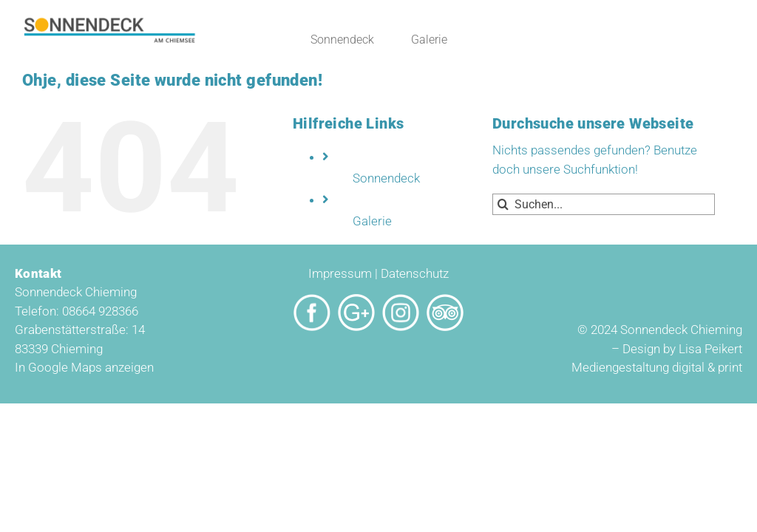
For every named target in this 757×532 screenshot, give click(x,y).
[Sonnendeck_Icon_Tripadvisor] (445, 300)
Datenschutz (415, 273)
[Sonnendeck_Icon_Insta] (401, 300)
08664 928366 (100, 311)
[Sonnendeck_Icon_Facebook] (312, 300)
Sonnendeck (386, 178)
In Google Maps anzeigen (84, 367)
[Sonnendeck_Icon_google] (356, 300)
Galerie (372, 221)
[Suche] (503, 204)
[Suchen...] (604, 204)
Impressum (340, 273)
